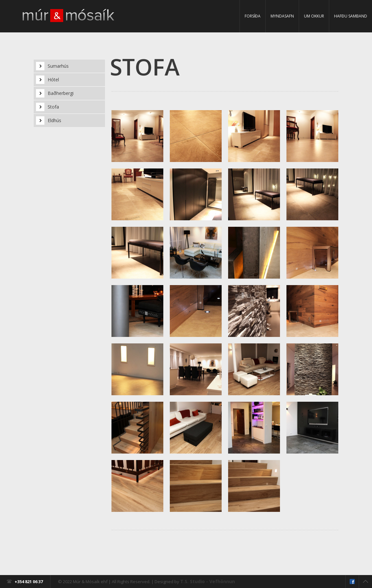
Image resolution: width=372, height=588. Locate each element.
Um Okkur (314, 16)
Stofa (53, 107)
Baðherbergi (61, 93)
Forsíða (253, 16)
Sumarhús (58, 66)
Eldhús (54, 120)
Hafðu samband (351, 16)
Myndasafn (282, 16)
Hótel (53, 80)
